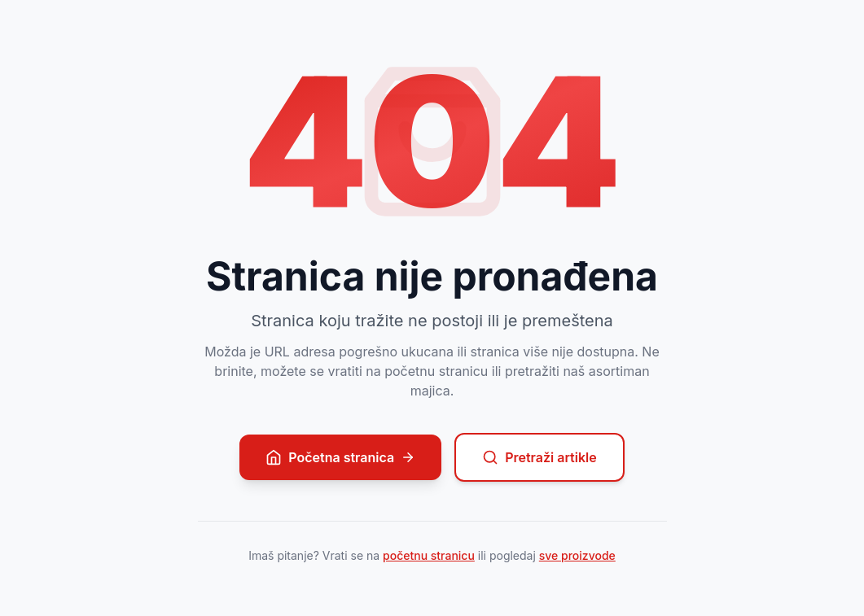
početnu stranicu (429, 555)
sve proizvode (577, 555)
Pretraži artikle (539, 457)
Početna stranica (340, 457)
